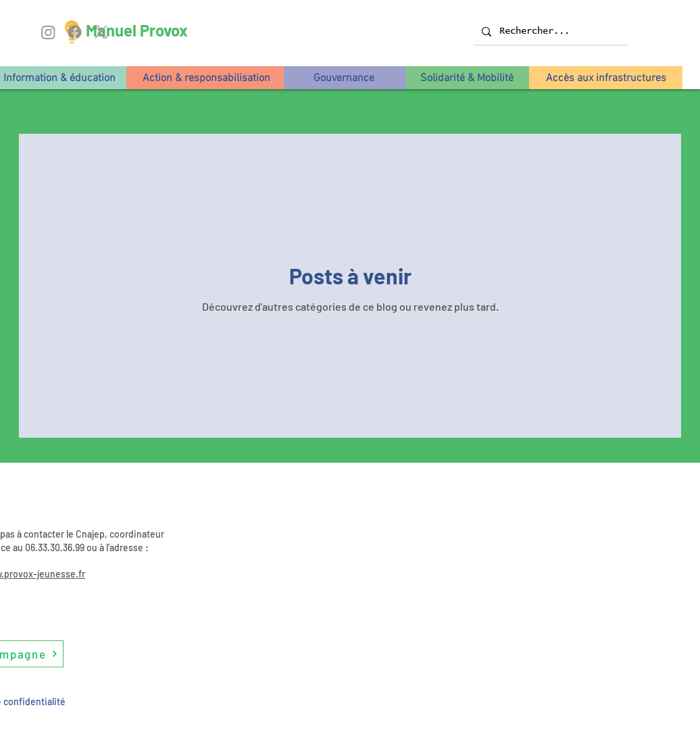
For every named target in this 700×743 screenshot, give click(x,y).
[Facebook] (75, 32)
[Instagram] (48, 32)
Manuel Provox (137, 30)
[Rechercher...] (549, 31)
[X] (101, 32)
